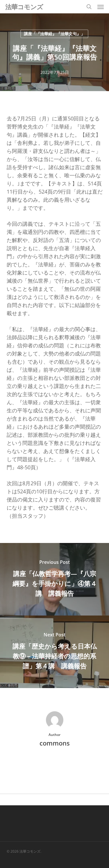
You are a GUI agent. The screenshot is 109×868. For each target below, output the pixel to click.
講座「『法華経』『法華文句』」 (54, 34)
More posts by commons (55, 763)
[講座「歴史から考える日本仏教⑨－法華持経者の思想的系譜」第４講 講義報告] (54, 652)
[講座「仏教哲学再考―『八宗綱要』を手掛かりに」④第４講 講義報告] (54, 579)
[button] (101, 7)
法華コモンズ (24, 7)
